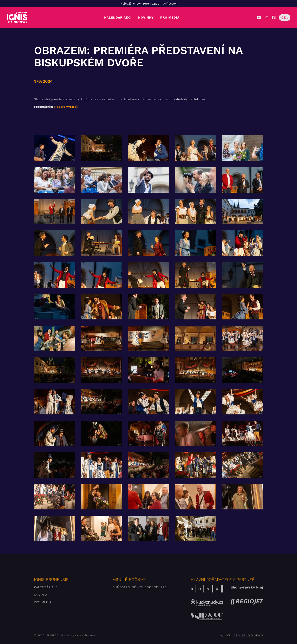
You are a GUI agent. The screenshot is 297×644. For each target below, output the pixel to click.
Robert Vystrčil (66, 107)
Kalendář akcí (118, 18)
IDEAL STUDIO (243, 635)
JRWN (259, 635)
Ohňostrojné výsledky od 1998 (139, 587)
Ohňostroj (170, 4)
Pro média (170, 18)
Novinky (146, 18)
